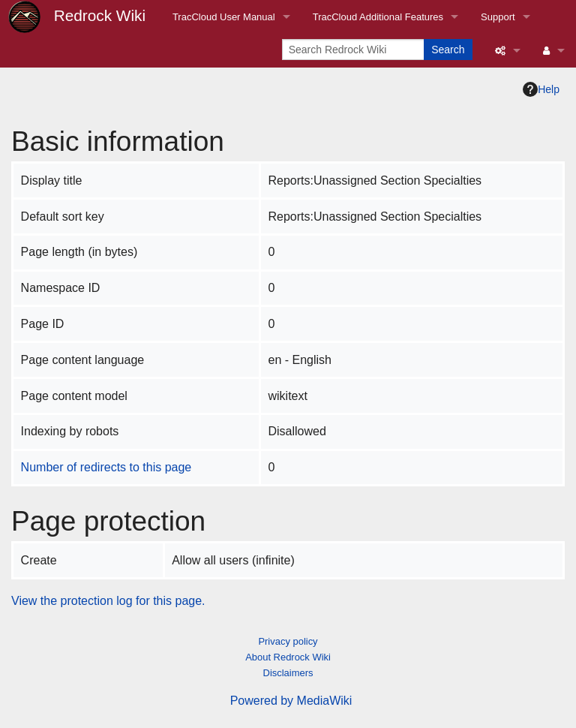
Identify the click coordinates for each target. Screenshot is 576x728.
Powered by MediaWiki (291, 701)
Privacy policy (288, 641)
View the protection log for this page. (108, 601)
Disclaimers (288, 673)
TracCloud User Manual (224, 17)
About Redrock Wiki (288, 657)
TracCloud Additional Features (378, 17)
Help (541, 89)
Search (448, 50)
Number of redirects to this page (106, 467)
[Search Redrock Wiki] (354, 50)
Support (498, 17)
